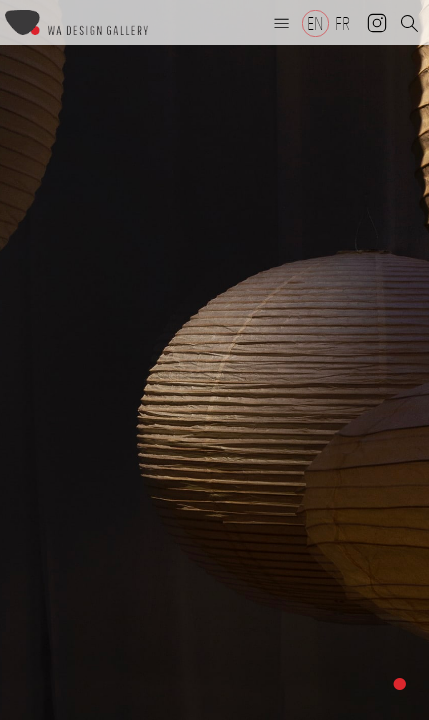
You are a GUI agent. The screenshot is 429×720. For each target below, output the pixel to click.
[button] (282, 23)
